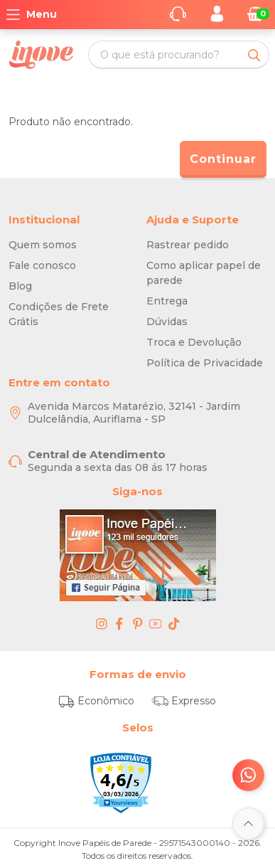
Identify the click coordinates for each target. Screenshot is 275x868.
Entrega (167, 301)
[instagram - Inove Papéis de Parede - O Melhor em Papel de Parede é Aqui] (102, 623)
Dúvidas (167, 322)
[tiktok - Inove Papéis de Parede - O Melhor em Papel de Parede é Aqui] (174, 623)
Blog (20, 286)
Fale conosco (42, 265)
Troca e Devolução (194, 342)
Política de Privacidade (205, 363)
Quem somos (43, 245)
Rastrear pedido (188, 245)
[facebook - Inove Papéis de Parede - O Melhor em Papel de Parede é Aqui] (119, 623)
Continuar (223, 159)
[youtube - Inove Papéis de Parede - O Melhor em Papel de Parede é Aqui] (156, 623)
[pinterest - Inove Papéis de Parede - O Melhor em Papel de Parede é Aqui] (138, 623)
